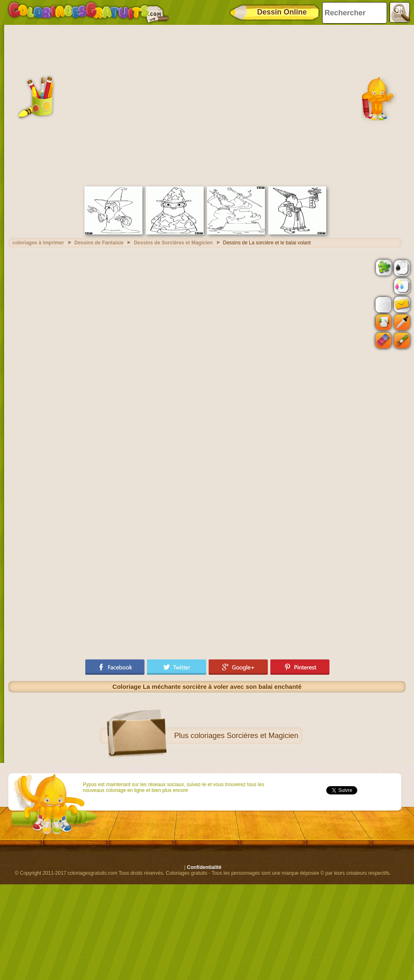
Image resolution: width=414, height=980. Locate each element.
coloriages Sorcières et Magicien (244, 736)
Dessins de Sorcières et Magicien (173, 243)
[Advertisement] (82, 105)
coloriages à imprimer (38, 243)
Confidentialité (204, 867)
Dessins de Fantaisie (99, 243)
